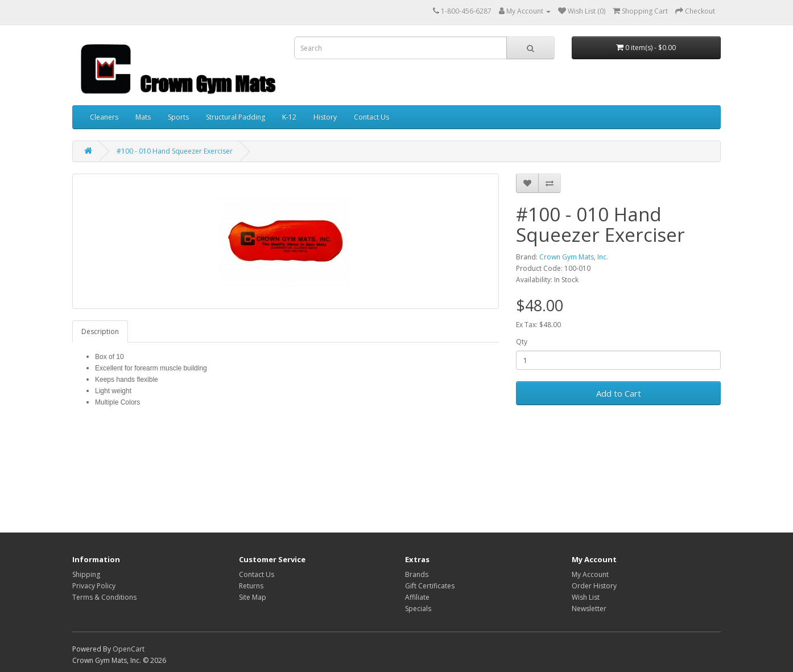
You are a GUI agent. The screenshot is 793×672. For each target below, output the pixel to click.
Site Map (253, 597)
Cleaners (104, 117)
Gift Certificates (430, 586)
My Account (590, 574)
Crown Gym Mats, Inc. (574, 257)
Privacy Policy (94, 586)
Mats (143, 117)
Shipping (86, 574)
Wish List (586, 597)
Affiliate (417, 597)
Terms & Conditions (104, 597)
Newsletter (589, 609)
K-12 (289, 117)
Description (100, 331)
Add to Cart (619, 393)
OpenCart (129, 649)
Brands (417, 574)
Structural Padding (236, 117)
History (325, 117)
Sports (178, 117)
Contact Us (371, 117)
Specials (418, 609)
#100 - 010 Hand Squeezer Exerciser (175, 151)
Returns (251, 586)
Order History (594, 586)
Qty (522, 342)
